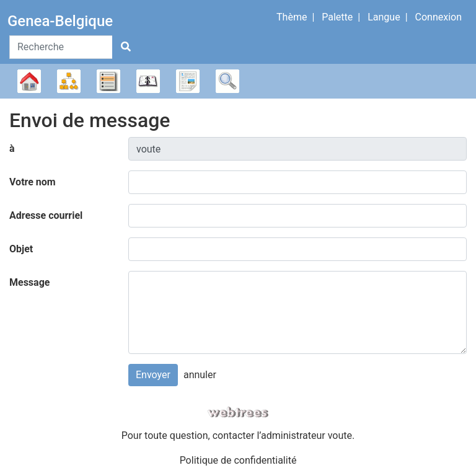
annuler (200, 375)
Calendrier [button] (148, 81)
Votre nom (33, 182)
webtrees (238, 413)
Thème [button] (292, 17)
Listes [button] (108, 81)
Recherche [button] (227, 81)
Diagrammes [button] (69, 81)
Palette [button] (337, 17)
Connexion (439, 17)
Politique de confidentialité (238, 460)
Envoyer (153, 375)
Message (29, 282)
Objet (21, 249)
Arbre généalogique (29, 81)
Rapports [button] (188, 81)
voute (340, 435)
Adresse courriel (46, 215)
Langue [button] (384, 17)
